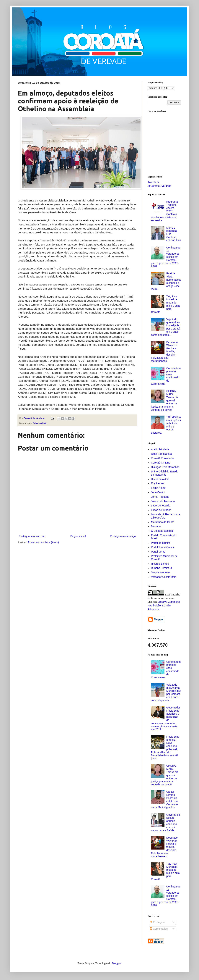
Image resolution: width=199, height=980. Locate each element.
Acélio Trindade (160, 449)
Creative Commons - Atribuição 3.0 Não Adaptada (164, 605)
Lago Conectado (161, 506)
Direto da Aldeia (160, 479)
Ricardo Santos (160, 564)
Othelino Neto (40, 423)
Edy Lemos (158, 483)
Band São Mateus (161, 454)
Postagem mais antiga (123, 536)
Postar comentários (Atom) (43, 542)
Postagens (158, 922)
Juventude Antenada (163, 501)
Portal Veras (158, 552)
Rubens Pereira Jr (162, 568)
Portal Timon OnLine (163, 547)
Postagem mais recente (32, 536)
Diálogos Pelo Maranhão (165, 467)
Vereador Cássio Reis (164, 577)
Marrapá (156, 526)
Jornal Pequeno (160, 497)
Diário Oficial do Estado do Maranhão (165, 473)
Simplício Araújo (160, 572)
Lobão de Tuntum (161, 510)
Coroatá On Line (161, 463)
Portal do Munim (161, 543)
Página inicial (78, 536)
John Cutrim (158, 492)
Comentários (159, 929)
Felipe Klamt (158, 488)
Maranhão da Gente (163, 522)
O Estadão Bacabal (162, 531)
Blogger (116, 963)
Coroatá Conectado (162, 458)
